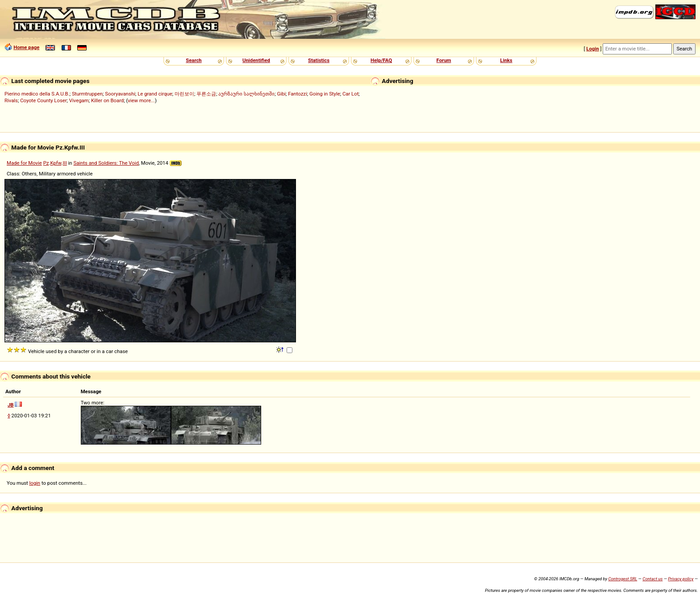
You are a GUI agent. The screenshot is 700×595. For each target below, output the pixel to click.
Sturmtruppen (87, 94)
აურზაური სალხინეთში (246, 94)
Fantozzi (297, 94)
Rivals (11, 100)
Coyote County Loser (43, 100)
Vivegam (79, 100)
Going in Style (325, 94)
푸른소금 (206, 94)
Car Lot (350, 94)
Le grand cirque (155, 94)
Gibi (281, 94)
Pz (46, 163)
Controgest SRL (623, 579)
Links (506, 60)
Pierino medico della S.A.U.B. (37, 94)
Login (592, 49)
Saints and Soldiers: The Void (106, 163)
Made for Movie (24, 163)
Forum (444, 60)
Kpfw (56, 163)
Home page (26, 47)
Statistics (319, 60)
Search (194, 60)
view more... (141, 100)
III (65, 163)
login (35, 483)
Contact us (652, 579)
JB (11, 405)
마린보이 (184, 94)
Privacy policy (681, 579)
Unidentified (256, 60)
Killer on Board (107, 100)
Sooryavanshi (120, 94)
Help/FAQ (381, 60)
